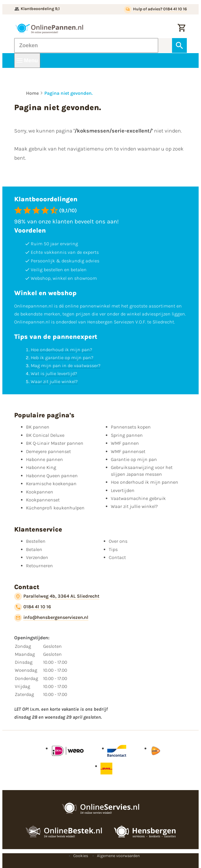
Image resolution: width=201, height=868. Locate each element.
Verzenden (37, 557)
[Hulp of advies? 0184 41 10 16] (155, 9)
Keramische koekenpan (51, 484)
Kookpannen (40, 492)
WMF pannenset (128, 451)
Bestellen (36, 541)
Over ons (118, 541)
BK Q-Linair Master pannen (55, 443)
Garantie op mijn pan (134, 459)
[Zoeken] (86, 45)
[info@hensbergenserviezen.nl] (51, 618)
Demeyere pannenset (48, 451)
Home (32, 93)
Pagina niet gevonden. (68, 93)
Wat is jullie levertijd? (54, 373)
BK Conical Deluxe (45, 435)
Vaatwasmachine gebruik (138, 498)
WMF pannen (125, 443)
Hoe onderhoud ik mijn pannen (145, 482)
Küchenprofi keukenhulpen (55, 508)
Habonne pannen (44, 459)
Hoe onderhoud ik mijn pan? (61, 350)
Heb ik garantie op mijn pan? (62, 358)
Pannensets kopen (131, 427)
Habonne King (41, 467)
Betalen (34, 549)
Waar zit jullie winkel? (54, 381)
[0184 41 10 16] (33, 607)
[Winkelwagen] (181, 28)
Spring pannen (127, 435)
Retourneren (39, 566)
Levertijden (123, 490)
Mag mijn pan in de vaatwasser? (66, 366)
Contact (117, 557)
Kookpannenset (43, 500)
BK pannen (38, 427)
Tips (113, 549)
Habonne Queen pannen (52, 476)
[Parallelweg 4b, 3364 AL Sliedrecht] (57, 596)
